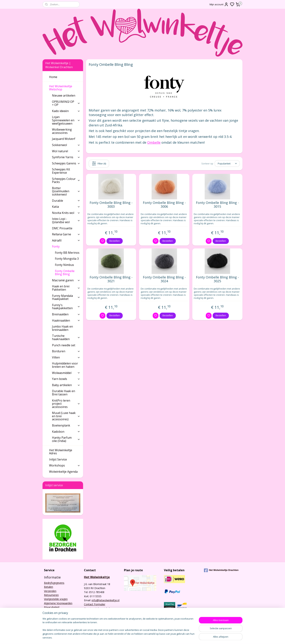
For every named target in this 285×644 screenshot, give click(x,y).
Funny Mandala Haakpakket (66, 297)
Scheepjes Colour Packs (66, 180)
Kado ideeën (66, 111)
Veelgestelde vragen (56, 599)
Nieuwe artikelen (64, 95)
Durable (66, 201)
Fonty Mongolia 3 (67, 259)
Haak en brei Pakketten (66, 288)
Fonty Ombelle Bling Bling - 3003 (111, 205)
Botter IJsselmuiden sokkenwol (66, 191)
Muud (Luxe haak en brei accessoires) (66, 416)
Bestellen (115, 241)
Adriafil (66, 240)
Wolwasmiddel (66, 373)
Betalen (49, 587)
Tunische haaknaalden (66, 337)
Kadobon (66, 432)
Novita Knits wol (66, 213)
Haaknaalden (66, 320)
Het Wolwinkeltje (97, 577)
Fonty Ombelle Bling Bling (65, 273)
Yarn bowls (66, 379)
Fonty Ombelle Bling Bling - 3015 (217, 205)
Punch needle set (64, 345)
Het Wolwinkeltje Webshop (65, 88)
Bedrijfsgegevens (54, 583)
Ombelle (154, 142)
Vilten (66, 357)
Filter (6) (99, 164)
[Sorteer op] (227, 164)
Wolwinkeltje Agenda (63, 472)
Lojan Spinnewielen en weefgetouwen (66, 120)
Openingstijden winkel (97, 608)
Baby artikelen (66, 385)
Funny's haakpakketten (66, 307)
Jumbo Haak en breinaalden (62, 328)
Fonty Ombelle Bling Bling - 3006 (164, 205)
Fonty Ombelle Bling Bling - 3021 (111, 279)
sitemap (167, 637)
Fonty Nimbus (64, 265)
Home (53, 77)
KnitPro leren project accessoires (66, 404)
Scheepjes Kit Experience (61, 171)
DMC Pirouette (62, 228)
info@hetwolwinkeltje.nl (106, 600)
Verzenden (50, 591)
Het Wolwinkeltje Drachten (221, 570)
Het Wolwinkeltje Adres (61, 452)
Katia (66, 207)
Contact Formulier (95, 604)
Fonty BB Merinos (67, 253)
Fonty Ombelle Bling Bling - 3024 (164, 279)
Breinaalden (66, 314)
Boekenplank (66, 425)
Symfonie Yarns (66, 157)
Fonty (66, 246)
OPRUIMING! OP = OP (66, 103)
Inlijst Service (58, 459)
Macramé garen (66, 280)
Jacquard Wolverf (64, 139)
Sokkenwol (66, 145)
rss (175, 637)
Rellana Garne (66, 234)
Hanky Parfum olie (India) (66, 439)
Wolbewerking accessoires (62, 131)
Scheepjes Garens (66, 163)
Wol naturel (66, 151)
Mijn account (219, 4)
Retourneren (51, 595)
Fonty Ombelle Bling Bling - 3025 (217, 279)
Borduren (66, 351)
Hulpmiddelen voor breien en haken (65, 365)
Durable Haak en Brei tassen (64, 393)
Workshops (65, 465)
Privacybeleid (52, 607)
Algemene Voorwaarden (58, 603)
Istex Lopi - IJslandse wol (66, 220)
